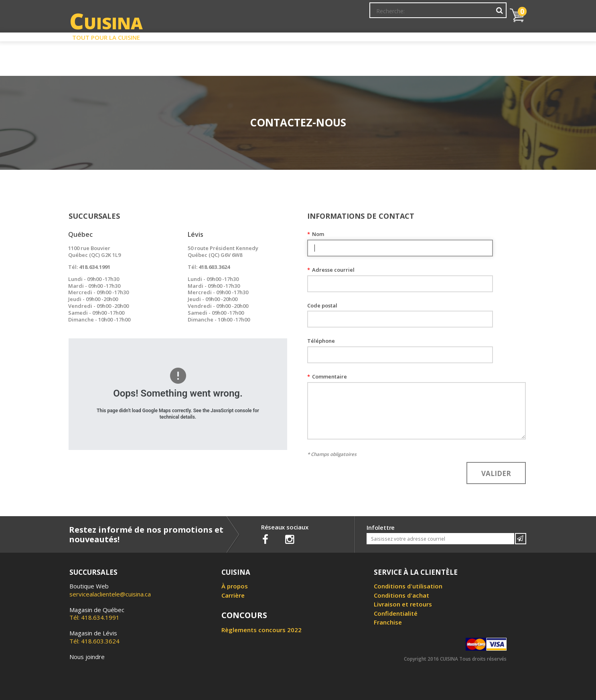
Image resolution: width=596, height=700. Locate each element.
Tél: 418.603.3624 (94, 637)
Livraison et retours (403, 604)
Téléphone (321, 341)
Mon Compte (386, 14)
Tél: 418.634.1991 (97, 614)
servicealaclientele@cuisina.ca (110, 594)
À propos (235, 586)
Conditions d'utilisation (408, 586)
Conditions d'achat (401, 595)
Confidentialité (396, 613)
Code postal (322, 306)
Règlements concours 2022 (262, 630)
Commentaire (327, 377)
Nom (316, 234)
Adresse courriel (331, 270)
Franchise (388, 622)
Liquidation (298, 35)
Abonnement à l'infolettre (327, 14)
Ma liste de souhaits (436, 14)
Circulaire (356, 35)
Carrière (233, 595)
